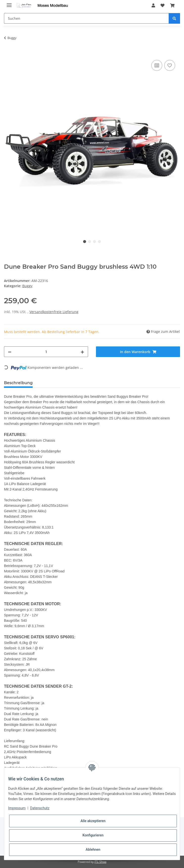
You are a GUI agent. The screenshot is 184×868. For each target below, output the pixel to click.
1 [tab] (85, 242)
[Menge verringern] (10, 352)
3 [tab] (94, 242)
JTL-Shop (100, 862)
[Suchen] (86, 18)
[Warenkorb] (172, 5)
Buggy (27, 286)
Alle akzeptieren (93, 821)
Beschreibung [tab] (18, 383)
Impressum (17, 808)
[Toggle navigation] (9, 3)
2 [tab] (90, 242)
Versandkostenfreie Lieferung (54, 312)
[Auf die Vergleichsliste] (157, 65)
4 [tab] (99, 242)
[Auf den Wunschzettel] (170, 65)
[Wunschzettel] (162, 5)
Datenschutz (40, 808)
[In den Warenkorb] (8, 53)
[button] (153, 5)
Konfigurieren (93, 835)
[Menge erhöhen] (82, 352)
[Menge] (46, 352)
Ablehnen (93, 849)
